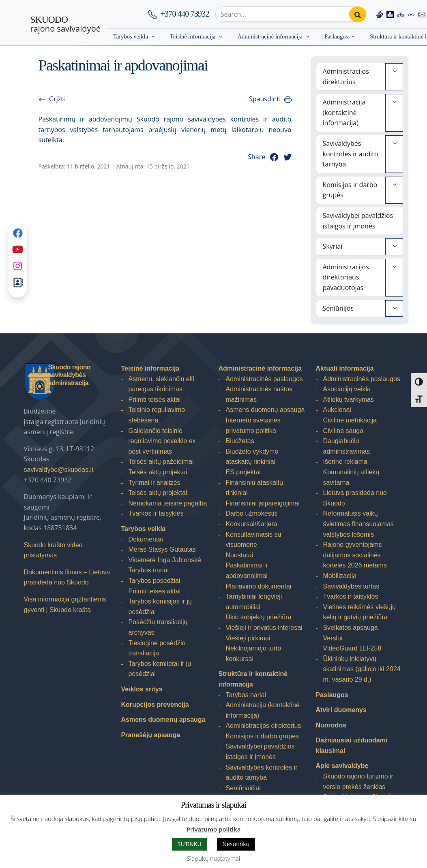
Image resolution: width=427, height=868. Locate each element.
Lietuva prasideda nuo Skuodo (355, 498)
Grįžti (57, 99)
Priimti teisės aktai (155, 400)
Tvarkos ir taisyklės (156, 513)
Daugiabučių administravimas (347, 446)
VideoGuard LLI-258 (352, 648)
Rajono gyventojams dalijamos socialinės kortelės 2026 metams (355, 555)
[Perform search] (358, 14)
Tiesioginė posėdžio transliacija (157, 648)
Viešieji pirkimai (248, 638)
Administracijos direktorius (346, 77)
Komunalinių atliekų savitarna (351, 477)
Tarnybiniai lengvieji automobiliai (254, 602)
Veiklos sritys (142, 689)
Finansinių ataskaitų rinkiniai (254, 488)
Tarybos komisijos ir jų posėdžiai (160, 607)
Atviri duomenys (341, 710)
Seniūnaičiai (243, 788)
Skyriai (333, 246)
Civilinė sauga (343, 431)
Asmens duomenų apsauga (163, 720)
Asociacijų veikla (347, 389)
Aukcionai (337, 410)
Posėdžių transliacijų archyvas (158, 627)
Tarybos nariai (149, 570)
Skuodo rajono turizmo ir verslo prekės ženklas (358, 782)
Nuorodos (331, 725)
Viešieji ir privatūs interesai (264, 628)
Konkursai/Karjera (252, 524)
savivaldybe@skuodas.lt (59, 470)
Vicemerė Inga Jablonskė (165, 560)
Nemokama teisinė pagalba (168, 503)
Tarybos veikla (131, 36)
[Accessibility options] (411, 14)
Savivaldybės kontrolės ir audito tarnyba (351, 154)
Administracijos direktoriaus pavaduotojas (346, 277)
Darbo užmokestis (252, 513)
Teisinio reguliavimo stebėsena (157, 415)
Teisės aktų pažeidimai (161, 462)
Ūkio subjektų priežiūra (259, 617)
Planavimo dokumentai (259, 586)
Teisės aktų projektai (158, 472)
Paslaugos (336, 36)
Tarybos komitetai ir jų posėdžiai (160, 669)
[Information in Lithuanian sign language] (380, 14)
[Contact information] (422, 14)
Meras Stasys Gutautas (162, 549)
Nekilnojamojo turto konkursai (254, 654)
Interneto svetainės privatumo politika (253, 425)
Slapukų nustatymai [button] (213, 858)
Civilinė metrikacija (350, 420)
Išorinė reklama (345, 462)
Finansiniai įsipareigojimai (263, 503)
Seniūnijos (338, 308)
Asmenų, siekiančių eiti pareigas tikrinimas (162, 384)
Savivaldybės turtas (351, 586)
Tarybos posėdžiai (154, 581)
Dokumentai (146, 539)
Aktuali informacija (345, 368)
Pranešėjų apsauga (151, 735)
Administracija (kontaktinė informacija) (344, 112)
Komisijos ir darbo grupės (350, 190)
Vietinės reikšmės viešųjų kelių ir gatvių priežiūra (359, 612)
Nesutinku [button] (236, 844)
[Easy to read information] (390, 14)
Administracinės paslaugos (264, 379)
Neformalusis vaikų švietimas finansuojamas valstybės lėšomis (358, 524)
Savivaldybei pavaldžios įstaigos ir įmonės (358, 221)
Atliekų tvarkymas (349, 400)
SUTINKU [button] (190, 844)
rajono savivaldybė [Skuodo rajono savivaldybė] (65, 24)
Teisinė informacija (193, 36)
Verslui (333, 638)
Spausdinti (265, 99)
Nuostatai (240, 555)
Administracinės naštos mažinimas (259, 394)
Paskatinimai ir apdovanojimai (247, 570)
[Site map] (401, 14)
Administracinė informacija (270, 36)
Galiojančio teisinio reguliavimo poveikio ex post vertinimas (162, 441)
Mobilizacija (340, 576)
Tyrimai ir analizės (154, 483)
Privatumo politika (214, 829)
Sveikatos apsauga (351, 628)
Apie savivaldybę (342, 766)
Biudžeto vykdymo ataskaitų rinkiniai (252, 457)
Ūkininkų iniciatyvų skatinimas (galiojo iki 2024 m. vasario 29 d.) (362, 669)
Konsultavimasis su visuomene (254, 540)
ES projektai (243, 472)
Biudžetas (240, 441)
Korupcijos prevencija (155, 705)
